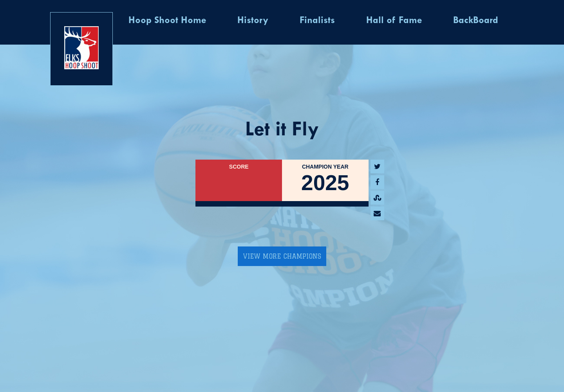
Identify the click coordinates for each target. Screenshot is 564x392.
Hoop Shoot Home (167, 21)
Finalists (317, 21)
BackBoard (476, 21)
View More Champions (282, 256)
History (253, 21)
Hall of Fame (394, 21)
